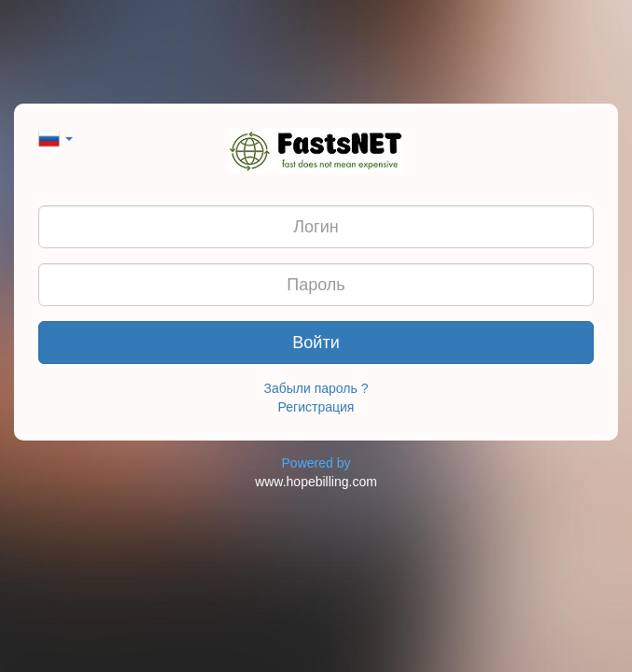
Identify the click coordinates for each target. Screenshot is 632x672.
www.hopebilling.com (316, 482)
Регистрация (316, 407)
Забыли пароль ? (316, 388)
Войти (316, 343)
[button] (56, 137)
